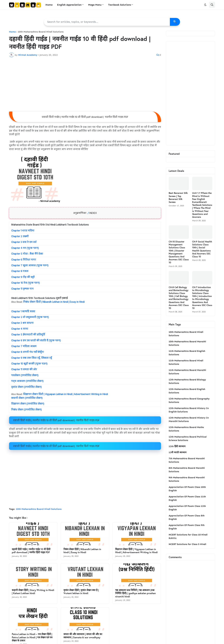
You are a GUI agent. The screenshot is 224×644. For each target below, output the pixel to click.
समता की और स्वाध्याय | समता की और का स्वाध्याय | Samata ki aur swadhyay (83, 636)
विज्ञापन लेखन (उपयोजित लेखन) (28, 404)
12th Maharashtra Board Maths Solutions (186, 429)
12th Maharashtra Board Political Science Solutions (188, 439)
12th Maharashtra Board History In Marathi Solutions (189, 419)
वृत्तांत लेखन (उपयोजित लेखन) (26, 387)
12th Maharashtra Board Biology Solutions (187, 381)
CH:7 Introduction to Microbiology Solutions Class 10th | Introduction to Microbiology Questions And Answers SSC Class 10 (202, 298)
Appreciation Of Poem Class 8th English (187, 517)
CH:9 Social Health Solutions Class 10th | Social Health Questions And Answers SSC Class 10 (202, 249)
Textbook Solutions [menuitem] (120, 5)
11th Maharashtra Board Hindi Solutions (186, 362)
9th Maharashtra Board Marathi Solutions (187, 479)
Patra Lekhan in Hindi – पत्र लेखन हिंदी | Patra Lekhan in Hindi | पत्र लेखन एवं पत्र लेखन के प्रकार (32, 637)
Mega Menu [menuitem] (95, 5)
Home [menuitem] (49, 5)
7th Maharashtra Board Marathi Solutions (187, 460)
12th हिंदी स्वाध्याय (177, 446)
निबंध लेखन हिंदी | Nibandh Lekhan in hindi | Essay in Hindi (54, 302)
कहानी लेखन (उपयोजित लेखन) (27, 398)
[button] (205, 5)
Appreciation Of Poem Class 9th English (187, 527)
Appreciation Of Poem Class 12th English (187, 508)
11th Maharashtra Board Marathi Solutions (187, 372)
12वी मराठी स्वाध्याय (178, 452)
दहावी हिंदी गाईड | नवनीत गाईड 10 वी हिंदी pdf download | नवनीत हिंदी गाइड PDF (31, 551)
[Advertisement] (85, 84)
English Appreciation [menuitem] (69, 5)
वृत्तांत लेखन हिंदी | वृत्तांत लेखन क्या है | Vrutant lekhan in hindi (81, 592)
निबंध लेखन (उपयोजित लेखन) (26, 410)
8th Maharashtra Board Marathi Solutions (187, 470)
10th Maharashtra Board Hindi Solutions (41, 32)
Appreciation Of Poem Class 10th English (187, 489)
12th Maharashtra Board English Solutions (187, 391)
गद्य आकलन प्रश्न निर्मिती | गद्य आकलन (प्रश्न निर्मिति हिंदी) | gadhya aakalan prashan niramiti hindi (135, 593)
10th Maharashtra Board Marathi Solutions (187, 343)
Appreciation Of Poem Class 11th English (187, 498)
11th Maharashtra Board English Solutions (187, 353)
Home (12, 32)
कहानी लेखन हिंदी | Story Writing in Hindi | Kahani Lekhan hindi (33, 592)
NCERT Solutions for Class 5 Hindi (187, 544)
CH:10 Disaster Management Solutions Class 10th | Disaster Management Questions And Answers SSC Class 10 (179, 252)
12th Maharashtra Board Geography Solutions (189, 400)
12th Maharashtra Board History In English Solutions (189, 410)
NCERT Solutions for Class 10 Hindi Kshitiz (188, 536)
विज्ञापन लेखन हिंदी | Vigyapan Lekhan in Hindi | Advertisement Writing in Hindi (65, 394)
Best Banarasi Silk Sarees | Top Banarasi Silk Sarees (178, 198)
